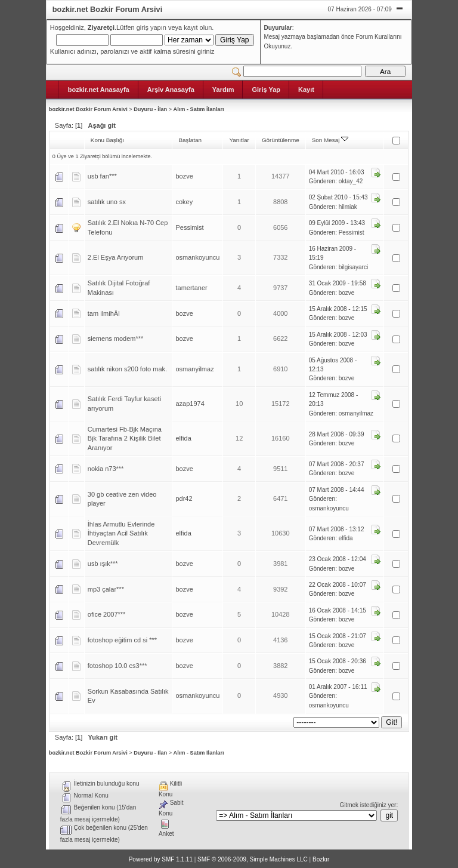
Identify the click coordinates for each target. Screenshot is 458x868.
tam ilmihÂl (104, 313)
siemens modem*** (116, 338)
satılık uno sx (107, 202)
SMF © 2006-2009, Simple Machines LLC (253, 859)
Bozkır (321, 859)
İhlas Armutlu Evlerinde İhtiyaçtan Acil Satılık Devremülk (121, 533)
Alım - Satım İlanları (199, 109)
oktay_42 (351, 181)
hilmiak (348, 207)
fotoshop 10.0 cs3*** (117, 666)
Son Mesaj (330, 140)
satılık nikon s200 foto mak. (127, 369)
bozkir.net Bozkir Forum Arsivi (88, 109)
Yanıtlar (239, 140)
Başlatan (190, 140)
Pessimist (189, 227)
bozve (184, 176)
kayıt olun (198, 27)
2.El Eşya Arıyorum (116, 257)
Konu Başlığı (107, 140)
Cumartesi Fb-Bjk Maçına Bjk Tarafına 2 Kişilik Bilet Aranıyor (125, 438)
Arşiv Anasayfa (171, 90)
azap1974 (190, 404)
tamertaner (191, 288)
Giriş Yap (266, 90)
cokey (184, 202)
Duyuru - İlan (150, 109)
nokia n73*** (106, 469)
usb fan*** (102, 176)
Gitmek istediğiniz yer (368, 805)
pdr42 (184, 498)
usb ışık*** (103, 564)
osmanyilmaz (194, 369)
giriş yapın (151, 27)
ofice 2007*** (107, 614)
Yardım (223, 90)
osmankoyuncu (197, 257)
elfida (183, 438)
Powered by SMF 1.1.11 (161, 859)
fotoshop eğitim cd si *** (122, 640)
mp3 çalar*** (106, 589)
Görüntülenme (281, 140)
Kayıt (306, 90)
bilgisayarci (353, 267)
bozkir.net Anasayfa (99, 90)
